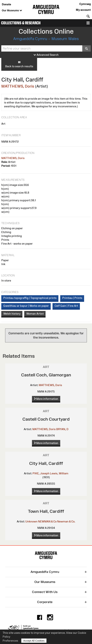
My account (83, 10)
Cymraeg (85, 4)
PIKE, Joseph (41, 473)
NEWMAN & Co (47, 521)
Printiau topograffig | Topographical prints (30, 298)
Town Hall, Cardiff (46, 511)
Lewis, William (59, 473)
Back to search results (19, 64)
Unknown (31, 521)
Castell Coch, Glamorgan (46, 375)
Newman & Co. (66, 521)
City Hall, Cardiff (46, 463)
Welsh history (12, 314)
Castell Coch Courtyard (46, 419)
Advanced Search (46, 55)
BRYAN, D (62, 429)
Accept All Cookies (34, 641)
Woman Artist (35, 314)
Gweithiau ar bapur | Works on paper (26, 306)
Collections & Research (21, 23)
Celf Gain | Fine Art (66, 306)
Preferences (10, 641)
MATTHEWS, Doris (18, 86)
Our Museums (12, 11)
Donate (6, 4)
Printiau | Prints (72, 298)
